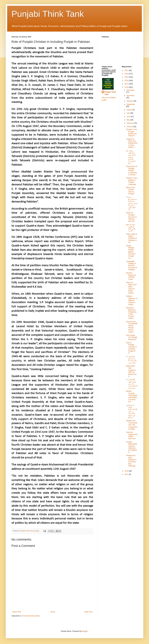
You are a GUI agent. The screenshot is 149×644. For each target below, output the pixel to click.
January (130, 127)
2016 (127, 87)
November (130, 96)
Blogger (85, 631)
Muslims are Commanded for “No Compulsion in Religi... (132, 425)
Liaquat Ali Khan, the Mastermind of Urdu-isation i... (132, 143)
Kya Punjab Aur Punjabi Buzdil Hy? (132, 337)
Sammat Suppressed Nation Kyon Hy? (132, 435)
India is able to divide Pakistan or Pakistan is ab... (132, 238)
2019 (127, 77)
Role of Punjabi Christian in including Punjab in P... (131, 348)
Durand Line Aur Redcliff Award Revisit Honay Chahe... (132, 327)
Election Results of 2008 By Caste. (131, 276)
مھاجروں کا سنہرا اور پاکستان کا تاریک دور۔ (131, 359)
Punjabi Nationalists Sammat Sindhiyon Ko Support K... (132, 447)
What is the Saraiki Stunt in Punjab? (130, 191)
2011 (127, 474)
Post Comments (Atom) (31, 616)
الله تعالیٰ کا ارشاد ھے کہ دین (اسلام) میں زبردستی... (132, 384)
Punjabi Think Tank (48, 14)
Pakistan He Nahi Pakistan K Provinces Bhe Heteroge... (131, 461)
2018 (127, 81)
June (129, 117)
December (130, 90)
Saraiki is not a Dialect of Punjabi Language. (132, 181)
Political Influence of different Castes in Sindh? (132, 300)
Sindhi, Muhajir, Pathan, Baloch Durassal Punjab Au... (131, 252)
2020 (127, 74)
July (128, 113)
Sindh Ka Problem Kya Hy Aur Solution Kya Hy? (131, 217)
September (131, 104)
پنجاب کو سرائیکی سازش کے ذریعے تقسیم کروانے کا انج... (131, 157)
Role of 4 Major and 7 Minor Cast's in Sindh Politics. (132, 288)
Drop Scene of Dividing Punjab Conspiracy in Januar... (132, 171)
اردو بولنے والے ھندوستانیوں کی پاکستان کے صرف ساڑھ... (132, 411)
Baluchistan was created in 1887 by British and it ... (131, 371)
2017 (127, 84)
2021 (127, 70)
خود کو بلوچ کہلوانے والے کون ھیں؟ (131, 228)
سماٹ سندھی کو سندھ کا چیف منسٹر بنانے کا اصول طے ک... (132, 203)
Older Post (88, 612)
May (128, 120)
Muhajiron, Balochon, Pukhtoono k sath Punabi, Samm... (131, 313)
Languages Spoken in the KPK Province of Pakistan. (131, 266)
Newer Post (17, 612)
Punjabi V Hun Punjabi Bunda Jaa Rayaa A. (132, 133)
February (130, 123)
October (130, 101)
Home (53, 612)
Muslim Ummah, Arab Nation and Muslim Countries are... (132, 396)
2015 (127, 471)
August (129, 110)
